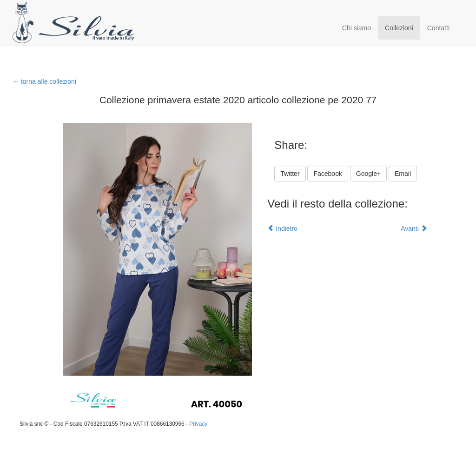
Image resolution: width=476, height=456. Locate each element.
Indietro (282, 228)
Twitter (290, 174)
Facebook (327, 174)
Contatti (438, 28)
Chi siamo (357, 28)
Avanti (414, 228)
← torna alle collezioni (44, 81)
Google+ (368, 174)
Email (403, 174)
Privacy (198, 424)
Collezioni (399, 28)
